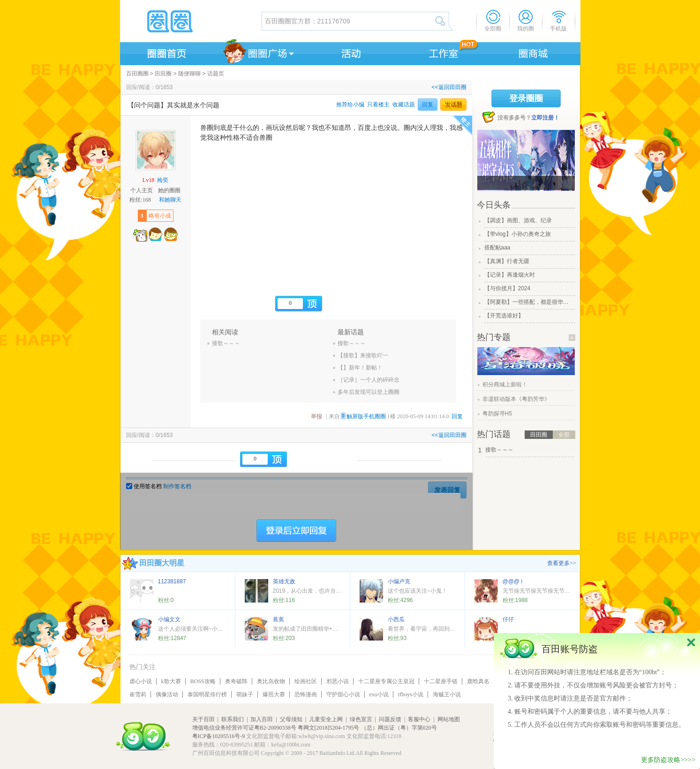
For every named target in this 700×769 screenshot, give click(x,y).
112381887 (172, 581)
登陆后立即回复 (296, 531)
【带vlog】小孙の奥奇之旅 (518, 234)
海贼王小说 (447, 694)
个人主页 (142, 190)
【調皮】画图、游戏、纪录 (518, 220)
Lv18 (148, 180)
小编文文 (169, 619)
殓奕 (163, 180)
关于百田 (203, 719)
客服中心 (419, 719)
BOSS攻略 (203, 681)
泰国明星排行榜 (207, 694)
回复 (428, 105)
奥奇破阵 (236, 681)
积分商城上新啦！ (505, 384)
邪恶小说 (338, 681)
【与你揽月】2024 (508, 288)
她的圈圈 (169, 190)
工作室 (442, 52)
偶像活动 (167, 694)
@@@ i (513, 581)
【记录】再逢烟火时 (510, 275)
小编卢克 (399, 581)
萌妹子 (245, 694)
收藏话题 (404, 105)
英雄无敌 (284, 581)
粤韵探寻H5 (497, 414)
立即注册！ (545, 118)
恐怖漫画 (306, 694)
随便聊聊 (189, 74)
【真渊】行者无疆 (507, 261)
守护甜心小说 (343, 694)
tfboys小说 (411, 694)
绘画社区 (306, 681)
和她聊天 (170, 200)
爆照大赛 (274, 694)
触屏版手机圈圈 (366, 416)
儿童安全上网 (326, 719)
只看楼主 (378, 105)
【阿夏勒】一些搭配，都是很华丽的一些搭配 (529, 302)
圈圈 (190, 21)
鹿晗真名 (478, 681)
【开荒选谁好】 (504, 316)
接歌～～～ (226, 343)
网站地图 (449, 719)
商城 (534, 52)
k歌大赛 (171, 681)
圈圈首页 (166, 52)
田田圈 (163, 74)
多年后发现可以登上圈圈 (369, 392)
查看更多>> (562, 563)
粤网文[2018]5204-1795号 (329, 728)
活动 (350, 52)
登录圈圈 (526, 98)
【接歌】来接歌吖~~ (363, 355)
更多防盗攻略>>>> (668, 760)
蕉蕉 (278, 619)
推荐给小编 (350, 105)
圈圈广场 (258, 52)
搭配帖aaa (497, 248)
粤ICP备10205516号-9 (219, 736)
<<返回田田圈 (449, 87)
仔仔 (508, 619)
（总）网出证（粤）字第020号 (399, 728)
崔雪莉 (138, 694)
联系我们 (233, 719)
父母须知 (291, 719)
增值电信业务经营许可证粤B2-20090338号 (244, 728)
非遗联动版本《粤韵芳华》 (516, 399)
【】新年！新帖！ (360, 368)
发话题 (453, 105)
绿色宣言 (361, 719)
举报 (316, 416)
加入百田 (262, 719)
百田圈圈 (137, 74)
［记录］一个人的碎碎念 (369, 380)
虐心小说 (141, 681)
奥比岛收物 (271, 681)
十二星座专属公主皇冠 (386, 681)
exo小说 (379, 694)
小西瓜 (396, 619)
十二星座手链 (441, 681)
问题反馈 (390, 719)
